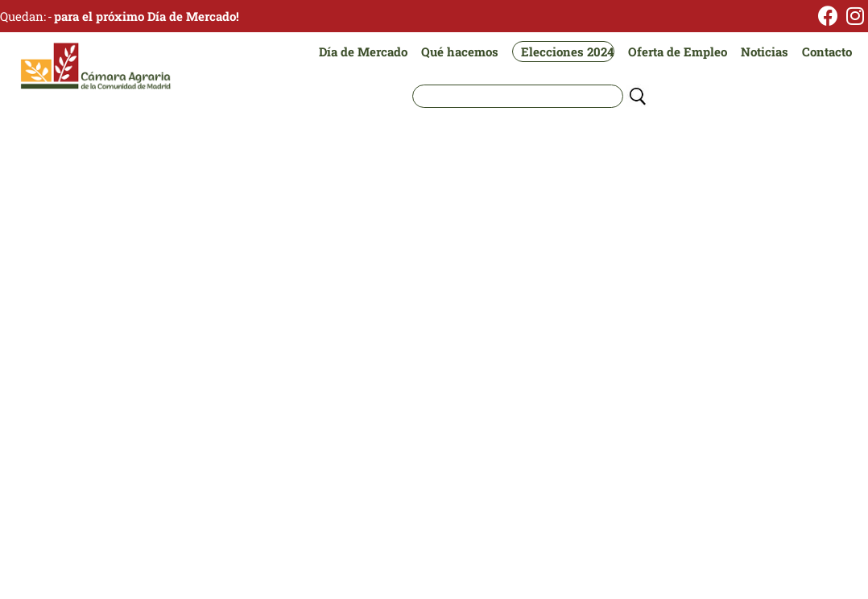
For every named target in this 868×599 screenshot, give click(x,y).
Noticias (765, 52)
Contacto (827, 52)
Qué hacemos (460, 52)
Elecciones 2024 (567, 52)
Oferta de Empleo (678, 52)
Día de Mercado (363, 52)
